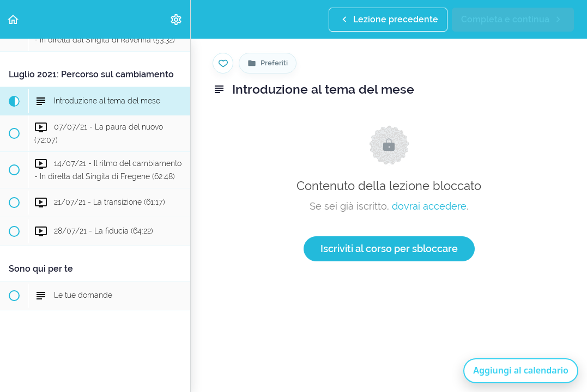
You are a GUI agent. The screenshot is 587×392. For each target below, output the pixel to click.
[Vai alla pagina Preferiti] (268, 63)
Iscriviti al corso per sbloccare (389, 249)
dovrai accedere (429, 206)
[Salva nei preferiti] (223, 63)
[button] (14, 19)
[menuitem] (177, 19)
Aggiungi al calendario (521, 370)
